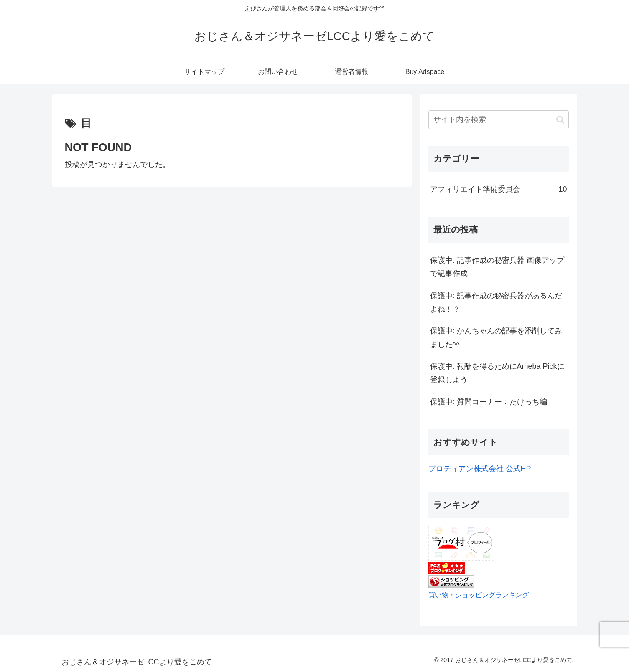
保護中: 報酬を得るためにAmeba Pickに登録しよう (497, 373)
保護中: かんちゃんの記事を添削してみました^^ (496, 337)
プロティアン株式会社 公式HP (480, 469)
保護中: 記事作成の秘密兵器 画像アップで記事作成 (497, 267)
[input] (499, 120)
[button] (560, 120)
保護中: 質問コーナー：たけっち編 (489, 402)
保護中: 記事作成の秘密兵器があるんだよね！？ (496, 302)
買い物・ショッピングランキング (479, 595)
